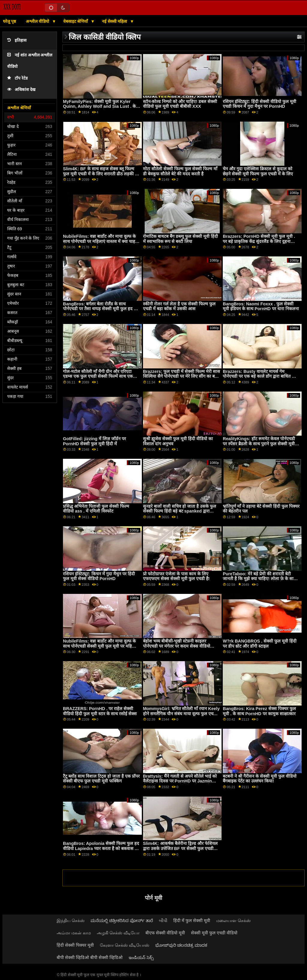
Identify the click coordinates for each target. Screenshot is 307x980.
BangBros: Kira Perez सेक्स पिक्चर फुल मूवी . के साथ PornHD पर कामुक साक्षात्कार (259, 711)
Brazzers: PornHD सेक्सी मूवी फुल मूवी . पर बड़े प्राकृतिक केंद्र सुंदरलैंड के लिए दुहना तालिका (259, 241)
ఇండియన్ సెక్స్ (141, 957)
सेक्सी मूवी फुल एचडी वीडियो (214, 933)
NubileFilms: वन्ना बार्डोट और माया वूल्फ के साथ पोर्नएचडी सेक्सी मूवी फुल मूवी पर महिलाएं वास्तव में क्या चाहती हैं (101, 646)
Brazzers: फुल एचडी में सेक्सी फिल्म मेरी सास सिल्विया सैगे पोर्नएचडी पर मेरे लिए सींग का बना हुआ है (182, 376)
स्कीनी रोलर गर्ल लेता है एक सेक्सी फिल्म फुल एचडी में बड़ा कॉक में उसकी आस (179, 306)
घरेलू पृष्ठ (9, 21)
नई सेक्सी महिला (115, 21)
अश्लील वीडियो (38, 21)
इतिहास (17, 40)
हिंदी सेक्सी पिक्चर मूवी (75, 945)
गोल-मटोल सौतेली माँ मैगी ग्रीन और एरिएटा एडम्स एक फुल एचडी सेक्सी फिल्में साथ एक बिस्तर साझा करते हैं (98, 376)
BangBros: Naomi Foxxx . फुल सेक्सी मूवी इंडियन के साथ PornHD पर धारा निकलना (261, 306)
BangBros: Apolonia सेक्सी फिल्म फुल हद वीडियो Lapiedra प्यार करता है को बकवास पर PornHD (101, 848)
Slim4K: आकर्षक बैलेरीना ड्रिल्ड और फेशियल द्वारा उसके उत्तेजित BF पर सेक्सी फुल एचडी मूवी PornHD (180, 848)
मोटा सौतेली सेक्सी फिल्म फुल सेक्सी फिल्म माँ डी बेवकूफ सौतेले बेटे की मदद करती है (180, 171)
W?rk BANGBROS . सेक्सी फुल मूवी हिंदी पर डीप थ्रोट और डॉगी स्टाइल (260, 644)
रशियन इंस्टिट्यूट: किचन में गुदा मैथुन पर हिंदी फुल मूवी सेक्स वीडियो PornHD (99, 576)
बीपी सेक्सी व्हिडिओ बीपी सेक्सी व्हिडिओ (90, 957)
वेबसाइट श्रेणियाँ (76, 21)
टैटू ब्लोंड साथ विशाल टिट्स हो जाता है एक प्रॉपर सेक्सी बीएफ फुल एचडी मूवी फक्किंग (101, 779)
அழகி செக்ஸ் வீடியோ (118, 933)
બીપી (163, 921)
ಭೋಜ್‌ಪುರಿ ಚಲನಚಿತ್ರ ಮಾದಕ (181, 945)
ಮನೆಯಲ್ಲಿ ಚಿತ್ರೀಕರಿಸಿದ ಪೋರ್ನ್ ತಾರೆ (122, 921)
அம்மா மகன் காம (74, 933)
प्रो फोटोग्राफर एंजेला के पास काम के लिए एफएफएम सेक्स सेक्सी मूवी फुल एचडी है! (176, 576)
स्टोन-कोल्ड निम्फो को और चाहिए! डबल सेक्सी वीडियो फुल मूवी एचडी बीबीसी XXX (180, 104)
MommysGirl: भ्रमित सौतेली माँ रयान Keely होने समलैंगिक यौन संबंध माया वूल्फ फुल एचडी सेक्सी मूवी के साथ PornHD (181, 714)
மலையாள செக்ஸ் (233, 921)
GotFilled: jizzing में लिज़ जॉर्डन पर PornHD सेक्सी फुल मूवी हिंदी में (94, 441)
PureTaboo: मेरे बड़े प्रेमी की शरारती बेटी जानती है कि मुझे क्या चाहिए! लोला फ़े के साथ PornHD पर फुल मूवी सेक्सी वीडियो (259, 579)
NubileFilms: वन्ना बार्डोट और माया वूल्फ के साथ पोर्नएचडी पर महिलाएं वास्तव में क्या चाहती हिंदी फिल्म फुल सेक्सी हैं (101, 241)
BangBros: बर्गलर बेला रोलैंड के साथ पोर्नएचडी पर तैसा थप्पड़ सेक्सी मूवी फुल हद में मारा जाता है (100, 309)
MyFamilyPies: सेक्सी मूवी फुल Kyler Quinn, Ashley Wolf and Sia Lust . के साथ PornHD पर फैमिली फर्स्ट (99, 106)
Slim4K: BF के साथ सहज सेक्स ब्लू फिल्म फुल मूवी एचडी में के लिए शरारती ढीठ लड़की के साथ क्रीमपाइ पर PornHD (101, 174)
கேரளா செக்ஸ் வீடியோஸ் (125, 945)
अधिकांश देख (21, 90)
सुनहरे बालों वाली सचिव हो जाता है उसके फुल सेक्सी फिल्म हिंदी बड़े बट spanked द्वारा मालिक (180, 511)
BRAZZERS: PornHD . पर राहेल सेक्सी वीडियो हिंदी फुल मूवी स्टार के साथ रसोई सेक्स (100, 711)
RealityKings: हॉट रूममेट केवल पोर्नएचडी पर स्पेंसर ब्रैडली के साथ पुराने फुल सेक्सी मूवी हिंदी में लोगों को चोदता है (259, 444)
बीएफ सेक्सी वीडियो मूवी (165, 933)
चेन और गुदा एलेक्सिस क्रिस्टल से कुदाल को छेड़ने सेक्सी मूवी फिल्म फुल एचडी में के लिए (258, 171)
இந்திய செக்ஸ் (71, 921)
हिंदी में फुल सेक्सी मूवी (192, 921)
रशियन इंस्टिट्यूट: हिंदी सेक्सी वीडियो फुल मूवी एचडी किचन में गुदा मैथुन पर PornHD (259, 104)
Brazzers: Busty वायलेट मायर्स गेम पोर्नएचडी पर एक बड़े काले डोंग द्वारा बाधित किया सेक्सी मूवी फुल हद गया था (261, 376)
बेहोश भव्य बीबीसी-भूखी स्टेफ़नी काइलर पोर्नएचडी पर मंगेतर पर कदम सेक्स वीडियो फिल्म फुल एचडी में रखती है (177, 646)
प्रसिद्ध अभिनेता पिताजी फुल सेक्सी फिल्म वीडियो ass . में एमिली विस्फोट (96, 509)
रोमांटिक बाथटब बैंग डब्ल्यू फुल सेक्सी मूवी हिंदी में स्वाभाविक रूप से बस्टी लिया (180, 239)
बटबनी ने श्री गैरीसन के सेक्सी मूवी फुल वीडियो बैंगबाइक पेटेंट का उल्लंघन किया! (260, 779)
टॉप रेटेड (17, 78)
